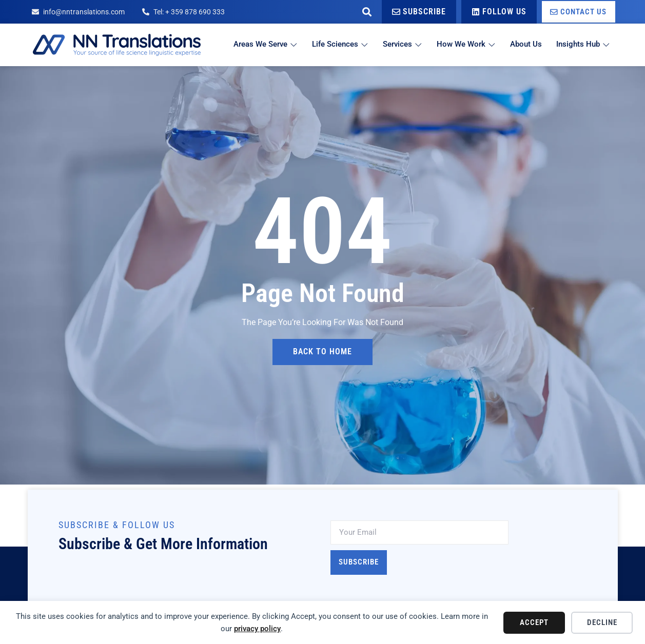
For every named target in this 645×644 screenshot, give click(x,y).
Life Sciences (336, 45)
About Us (525, 45)
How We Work (464, 45)
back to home (322, 352)
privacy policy (257, 629)
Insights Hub (583, 45)
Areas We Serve (260, 45)
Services (399, 45)
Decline (602, 622)
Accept (534, 622)
